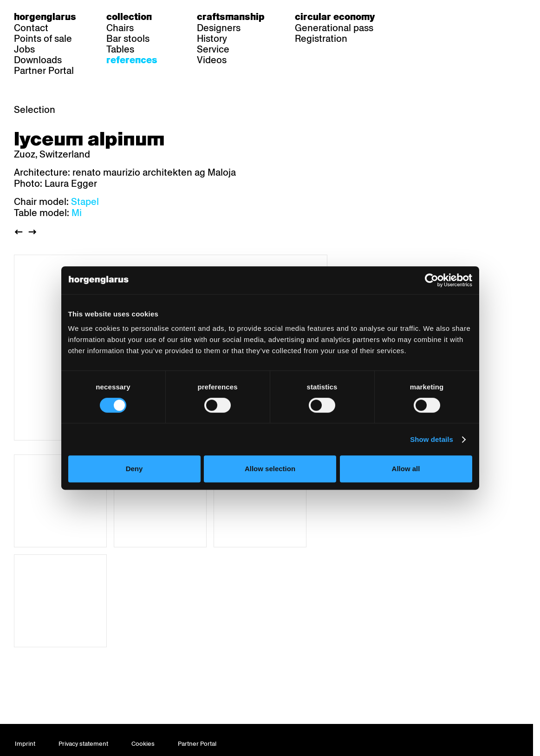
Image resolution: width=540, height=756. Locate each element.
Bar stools (128, 39)
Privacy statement (83, 744)
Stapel (85, 202)
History (212, 39)
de (410, 17)
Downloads (38, 60)
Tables (120, 49)
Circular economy (335, 17)
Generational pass (334, 28)
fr (428, 17)
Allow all (406, 469)
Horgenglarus (45, 17)
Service (213, 49)
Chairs (120, 28)
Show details (432, 439)
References (132, 60)
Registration (321, 39)
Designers (219, 28)
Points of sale (43, 39)
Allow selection (270, 469)
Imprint (25, 744)
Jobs (24, 49)
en (446, 17)
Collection (129, 17)
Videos (212, 60)
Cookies (143, 744)
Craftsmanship (231, 17)
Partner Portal (44, 71)
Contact (31, 28)
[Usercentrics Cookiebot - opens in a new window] (432, 280)
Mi (77, 213)
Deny (134, 469)
